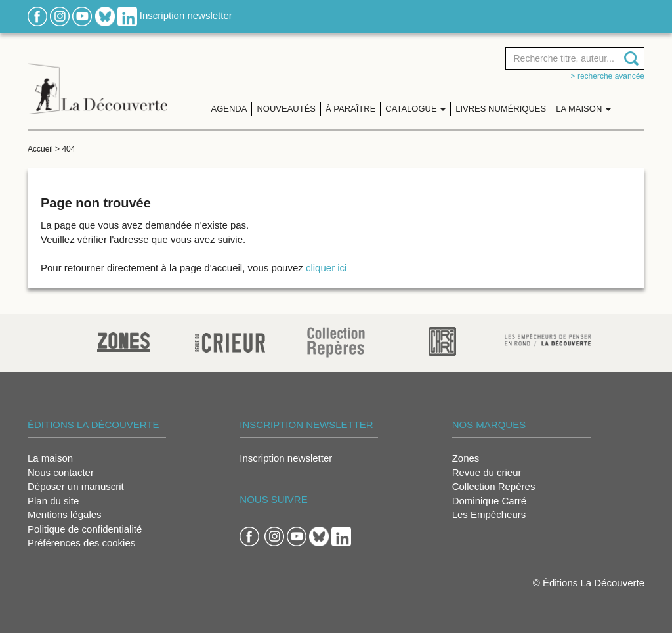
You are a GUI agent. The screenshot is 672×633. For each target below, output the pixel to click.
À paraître (350, 109)
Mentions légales (65, 514)
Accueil (40, 149)
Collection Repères (494, 486)
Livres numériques (501, 109)
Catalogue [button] (415, 109)
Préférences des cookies (81, 543)
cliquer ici (326, 268)
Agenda (229, 109)
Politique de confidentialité (85, 529)
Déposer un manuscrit (76, 486)
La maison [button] (583, 109)
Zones (466, 458)
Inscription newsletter (186, 15)
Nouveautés (286, 109)
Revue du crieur (487, 472)
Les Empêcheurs (489, 514)
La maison (50, 458)
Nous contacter (61, 472)
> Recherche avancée (608, 76)
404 (68, 149)
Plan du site (53, 501)
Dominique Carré (489, 501)
